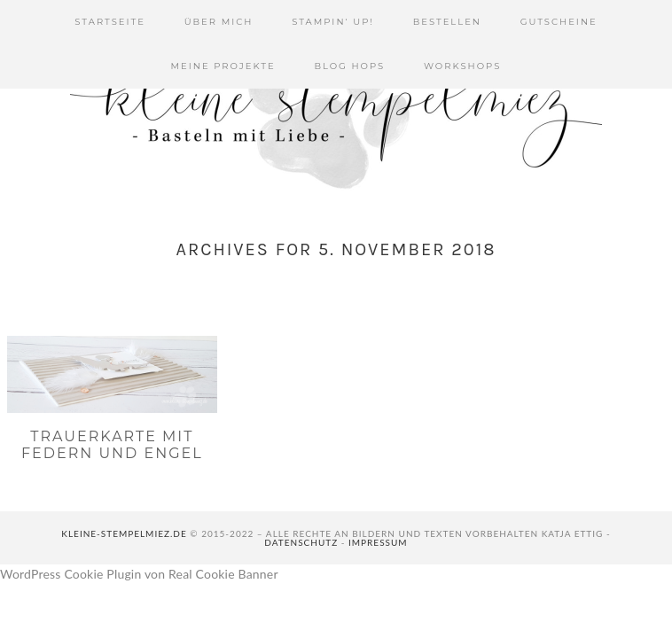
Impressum (378, 542)
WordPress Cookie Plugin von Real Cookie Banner (139, 574)
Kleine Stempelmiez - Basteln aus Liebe (336, 106)
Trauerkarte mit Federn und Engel (112, 445)
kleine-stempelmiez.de (124, 533)
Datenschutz (301, 542)
